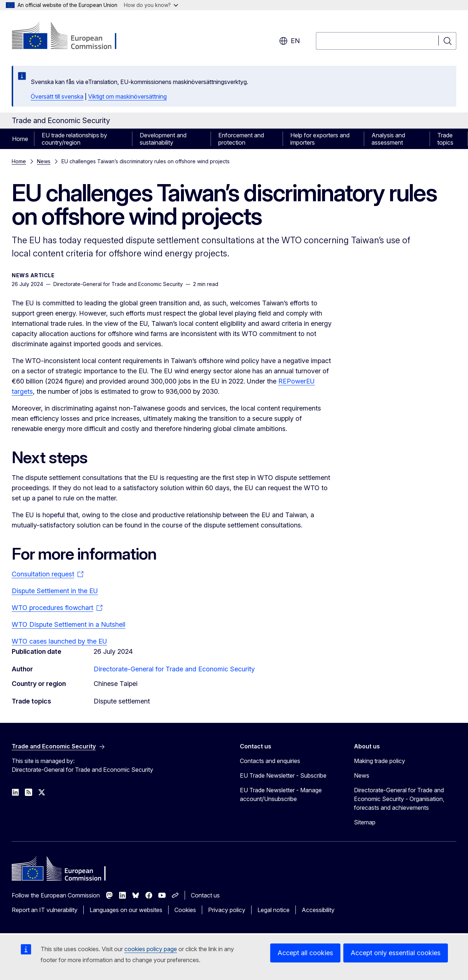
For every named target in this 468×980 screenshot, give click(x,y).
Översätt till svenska (57, 96)
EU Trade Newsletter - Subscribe (283, 775)
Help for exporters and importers (320, 139)
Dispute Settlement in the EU (55, 591)
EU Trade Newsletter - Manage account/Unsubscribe (281, 794)
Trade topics (445, 139)
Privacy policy (227, 910)
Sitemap (365, 822)
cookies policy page (151, 949)
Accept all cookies (305, 953)
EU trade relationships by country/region (74, 139)
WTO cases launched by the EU (59, 641)
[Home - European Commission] (71, 37)
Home (20, 139)
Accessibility (318, 910)
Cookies (185, 910)
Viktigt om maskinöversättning (127, 96)
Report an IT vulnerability (45, 910)
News (44, 161)
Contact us (205, 895)
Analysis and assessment (388, 139)
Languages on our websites (126, 910)
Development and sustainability (163, 139)
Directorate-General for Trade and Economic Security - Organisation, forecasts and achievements (399, 799)
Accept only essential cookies (396, 953)
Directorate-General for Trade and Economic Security (174, 669)
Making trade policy (380, 761)
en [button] (289, 41)
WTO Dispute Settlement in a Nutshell (69, 624)
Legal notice (273, 910)
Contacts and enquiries (270, 761)
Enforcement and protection (241, 139)
